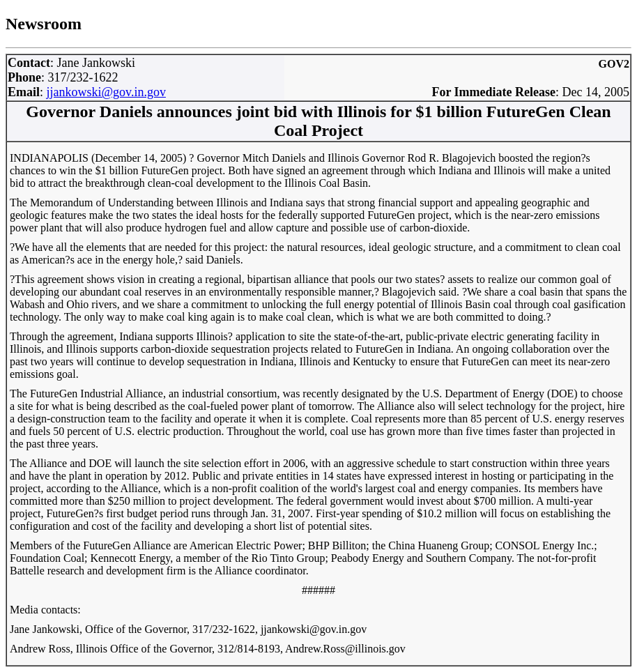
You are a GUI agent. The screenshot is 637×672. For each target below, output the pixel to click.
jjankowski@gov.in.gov (106, 92)
